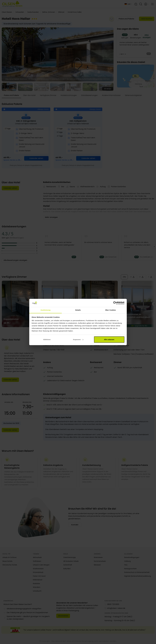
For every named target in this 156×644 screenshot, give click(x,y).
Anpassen (78, 339)
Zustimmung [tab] (46, 310)
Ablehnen (47, 339)
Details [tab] (78, 310)
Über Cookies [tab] (110, 310)
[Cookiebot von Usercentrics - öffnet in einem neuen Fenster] (115, 303)
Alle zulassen (109, 339)
